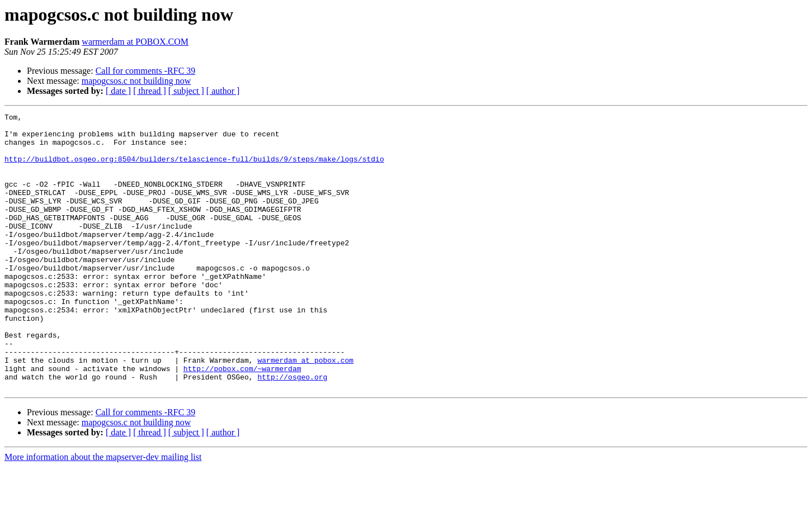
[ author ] (223, 91)
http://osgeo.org (292, 430)
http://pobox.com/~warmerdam (242, 420)
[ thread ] (150, 91)
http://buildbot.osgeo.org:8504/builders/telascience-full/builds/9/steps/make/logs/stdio (194, 169)
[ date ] (118, 91)
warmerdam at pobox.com (305, 410)
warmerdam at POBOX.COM (135, 42)
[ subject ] (186, 91)
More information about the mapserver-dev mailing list (103, 512)
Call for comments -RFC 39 (146, 71)
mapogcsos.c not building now (136, 81)
